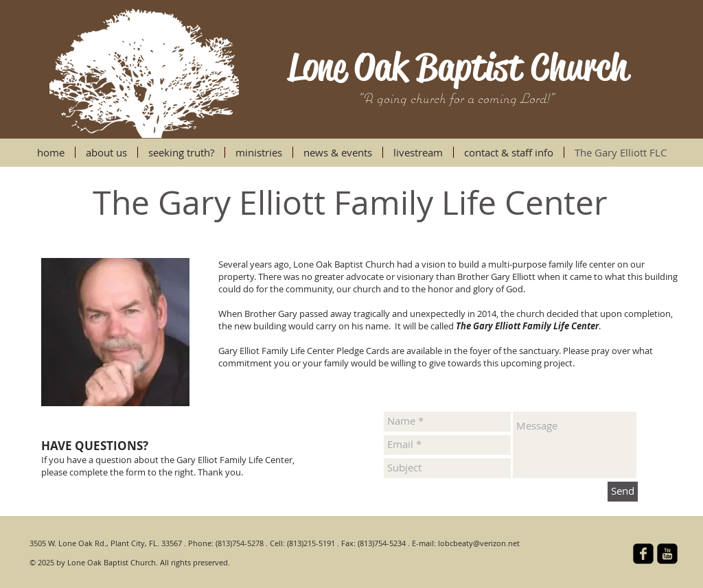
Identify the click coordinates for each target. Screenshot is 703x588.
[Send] (623, 492)
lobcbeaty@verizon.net (479, 543)
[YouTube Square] (667, 554)
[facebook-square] (643, 554)
